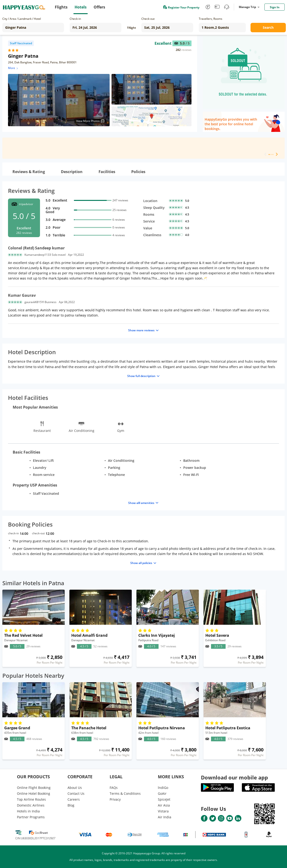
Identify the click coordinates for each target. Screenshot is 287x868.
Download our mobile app (234, 777)
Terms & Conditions (125, 793)
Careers (74, 799)
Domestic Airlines (31, 805)
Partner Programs (31, 817)
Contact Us (76, 793)
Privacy (115, 799)
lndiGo (163, 788)
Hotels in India (28, 811)
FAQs (114, 788)
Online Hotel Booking (34, 793)
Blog (71, 805)
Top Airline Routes (31, 799)
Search (268, 27)
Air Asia (164, 805)
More (13, 68)
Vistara (163, 811)
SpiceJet (164, 799)
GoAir (162, 793)
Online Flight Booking (34, 788)
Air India (165, 817)
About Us (75, 788)
